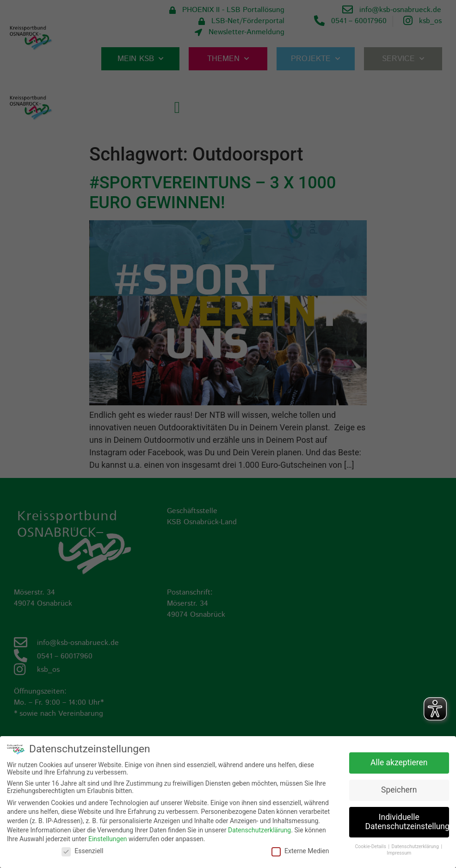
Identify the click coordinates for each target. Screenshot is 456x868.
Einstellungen (108, 838)
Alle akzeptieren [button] (399, 763)
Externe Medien (300, 850)
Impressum (399, 853)
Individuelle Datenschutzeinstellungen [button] (407, 822)
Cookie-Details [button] (371, 846)
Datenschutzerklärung (259, 830)
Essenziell (82, 850)
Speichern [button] (399, 790)
